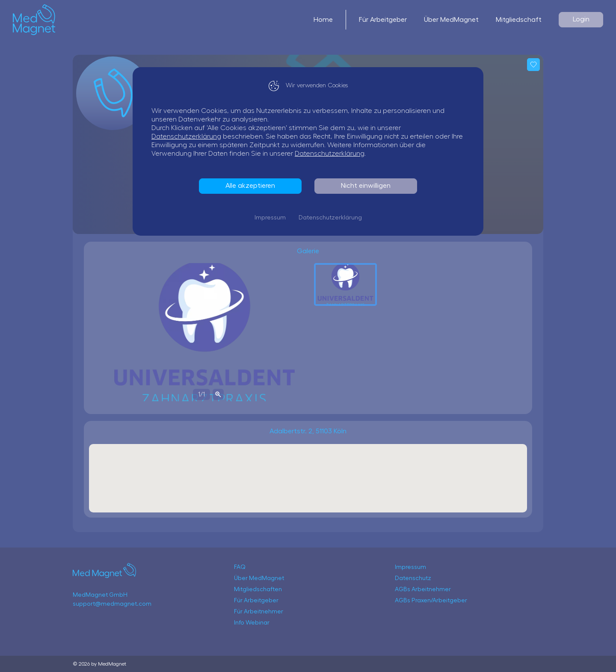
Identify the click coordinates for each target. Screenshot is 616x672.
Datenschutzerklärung (186, 136)
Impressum (270, 218)
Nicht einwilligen (366, 186)
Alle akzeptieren (250, 186)
